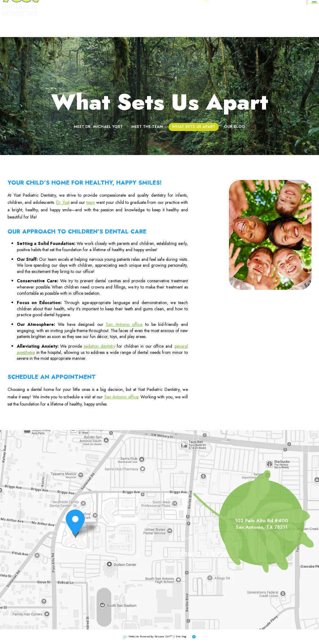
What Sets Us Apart (194, 114)
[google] (232, 18)
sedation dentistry (100, 346)
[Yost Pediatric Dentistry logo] (26, 19)
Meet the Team (147, 114)
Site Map (181, 637)
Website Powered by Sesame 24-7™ (151, 637)
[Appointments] (292, 19)
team (91, 202)
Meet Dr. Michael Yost (98, 114)
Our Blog (235, 114)
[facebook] (226, 18)
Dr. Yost (63, 202)
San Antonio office (124, 324)
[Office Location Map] (75, 531)
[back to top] (194, 637)
